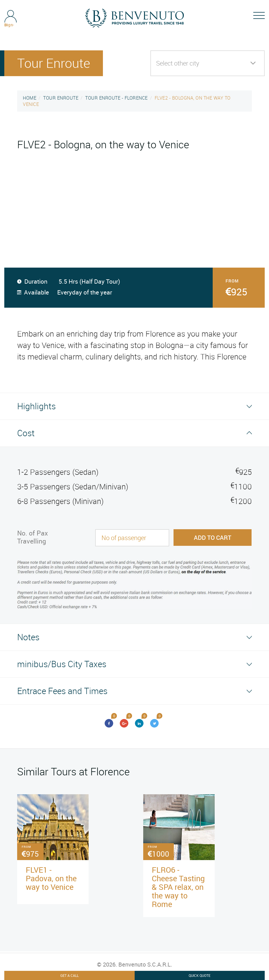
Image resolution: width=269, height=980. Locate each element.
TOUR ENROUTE (61, 98)
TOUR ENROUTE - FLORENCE (116, 98)
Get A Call (69, 975)
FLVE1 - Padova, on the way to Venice (51, 878)
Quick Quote (200, 975)
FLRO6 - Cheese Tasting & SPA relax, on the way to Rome (178, 887)
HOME (30, 98)
